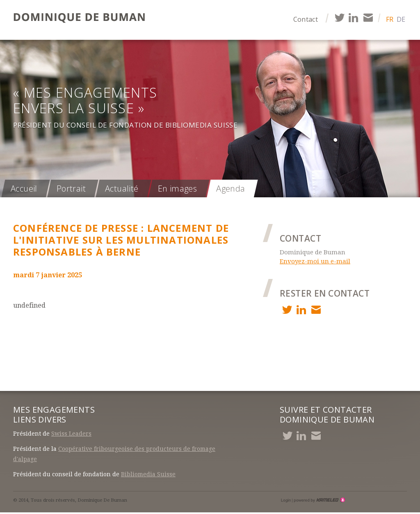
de (401, 19)
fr (390, 19)
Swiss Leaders (71, 434)
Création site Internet (319, 500)
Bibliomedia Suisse (148, 474)
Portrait (71, 188)
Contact (306, 19)
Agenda (231, 188)
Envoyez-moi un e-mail (315, 261)
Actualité (122, 188)
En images (178, 188)
